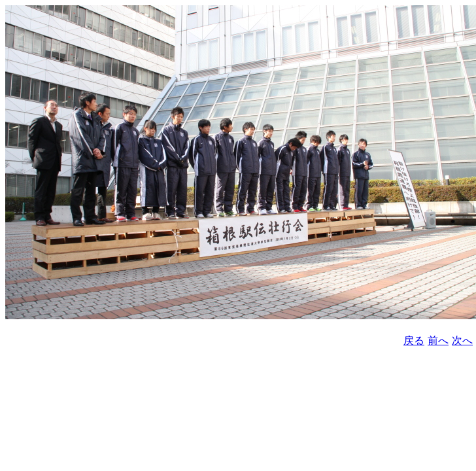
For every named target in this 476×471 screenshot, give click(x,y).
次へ (462, 340)
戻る (414, 340)
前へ (438, 340)
